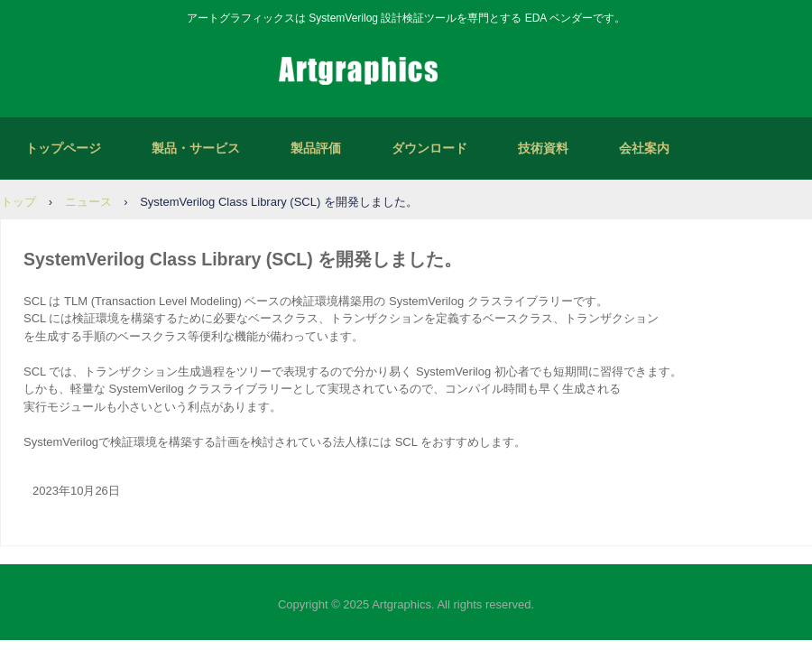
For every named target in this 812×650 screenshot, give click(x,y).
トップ (18, 202)
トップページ (63, 148)
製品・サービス (196, 148)
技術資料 (543, 148)
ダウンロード (429, 148)
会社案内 (644, 148)
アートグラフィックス (406, 72)
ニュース (88, 202)
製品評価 (316, 148)
